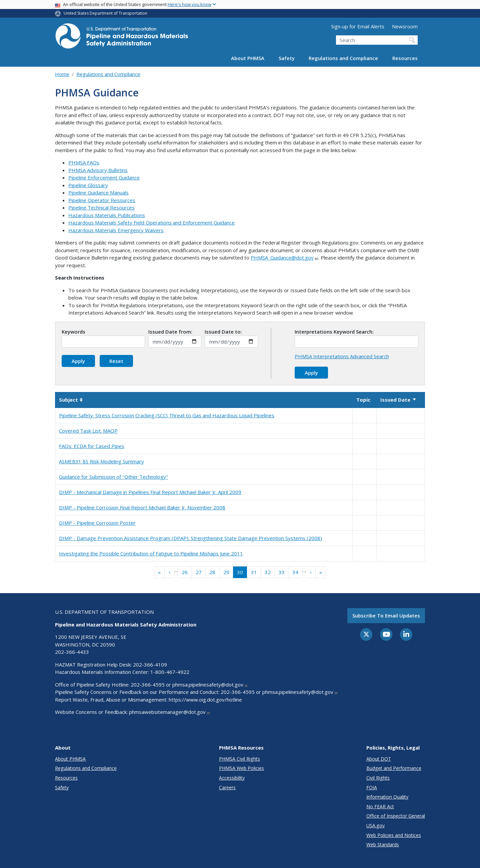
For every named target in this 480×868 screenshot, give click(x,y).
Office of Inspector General (396, 816)
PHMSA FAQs (84, 162)
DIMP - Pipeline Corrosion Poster (97, 523)
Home (62, 74)
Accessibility (232, 778)
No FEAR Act (380, 806)
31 (254, 572)
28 (212, 572)
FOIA (372, 787)
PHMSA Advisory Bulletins (98, 170)
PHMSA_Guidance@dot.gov (284, 258)
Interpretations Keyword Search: (334, 332)
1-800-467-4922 (170, 672)
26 (185, 572)
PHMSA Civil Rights (239, 759)
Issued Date (398, 400)
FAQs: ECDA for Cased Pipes (92, 446)
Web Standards (383, 844)
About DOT (379, 759)
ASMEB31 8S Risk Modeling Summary (101, 461)
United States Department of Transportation (105, 13)
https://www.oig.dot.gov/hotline (205, 700)
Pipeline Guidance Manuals (98, 192)
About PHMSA (248, 58)
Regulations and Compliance (343, 58)
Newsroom (405, 26)
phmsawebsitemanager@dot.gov (170, 712)
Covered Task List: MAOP (88, 431)
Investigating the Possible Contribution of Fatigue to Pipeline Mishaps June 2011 (151, 553)
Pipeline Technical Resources (101, 207)
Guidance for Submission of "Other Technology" (113, 477)
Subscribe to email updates (386, 615)
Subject (71, 400)
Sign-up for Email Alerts (358, 26)
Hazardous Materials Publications (107, 215)
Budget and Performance (394, 768)
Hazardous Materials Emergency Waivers (116, 230)
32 (268, 572)
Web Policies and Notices (394, 835)
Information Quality (387, 797)
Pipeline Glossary (88, 185)
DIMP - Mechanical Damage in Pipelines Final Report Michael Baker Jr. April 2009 (150, 492)
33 (282, 572)
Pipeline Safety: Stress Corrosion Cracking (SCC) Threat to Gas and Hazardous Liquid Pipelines (167, 415)
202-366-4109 (150, 665)
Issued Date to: (223, 332)
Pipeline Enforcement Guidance (104, 177)
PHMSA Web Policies (241, 768)
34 (295, 572)
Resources (405, 58)
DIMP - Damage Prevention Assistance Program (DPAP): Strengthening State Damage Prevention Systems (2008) (190, 538)
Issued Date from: (170, 332)
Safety (287, 58)
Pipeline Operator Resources (102, 200)
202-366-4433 (72, 652)
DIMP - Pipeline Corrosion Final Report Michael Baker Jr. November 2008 (142, 507)
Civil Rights (378, 778)
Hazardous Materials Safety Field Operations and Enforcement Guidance (151, 223)
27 (199, 572)
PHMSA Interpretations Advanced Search (342, 356)
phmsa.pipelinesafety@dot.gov (210, 685)
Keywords (73, 332)
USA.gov (375, 825)
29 (226, 572)
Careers (227, 787)
